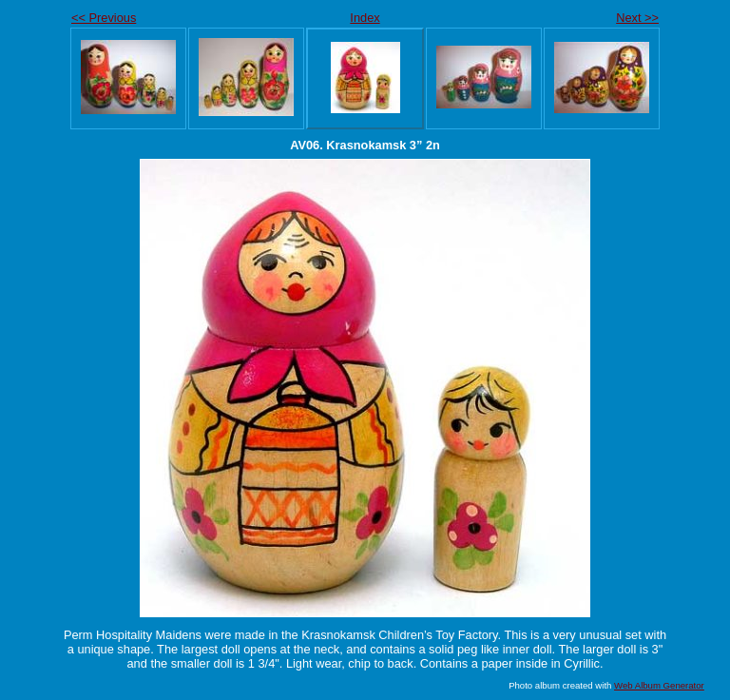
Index (365, 18)
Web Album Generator (659, 685)
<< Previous (104, 18)
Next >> (637, 18)
